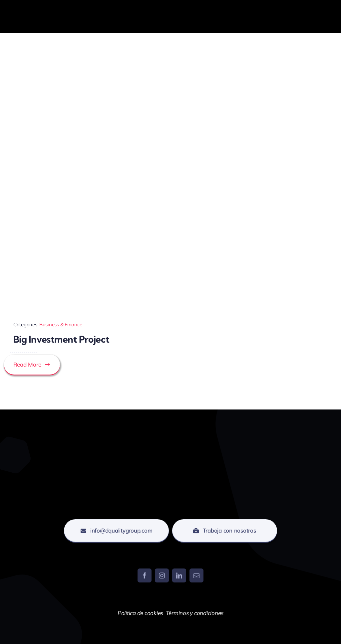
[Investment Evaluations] (86, 187)
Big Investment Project (61, 339)
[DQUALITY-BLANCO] (38, 4)
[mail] (196, 575)
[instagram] (162, 575)
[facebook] (145, 575)
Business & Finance (61, 324)
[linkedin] (179, 575)
